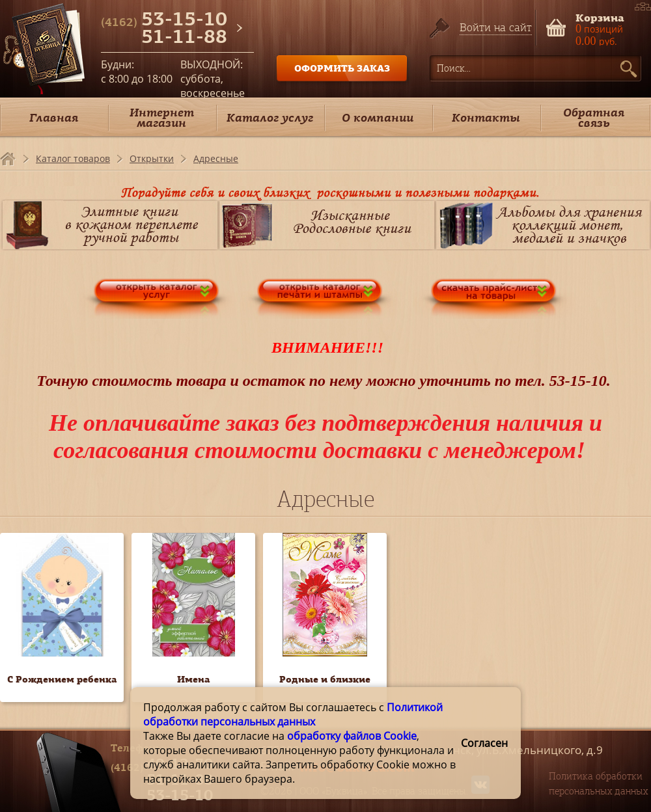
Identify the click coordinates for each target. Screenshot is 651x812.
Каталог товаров (73, 158)
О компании (378, 117)
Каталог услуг (270, 117)
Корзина (600, 17)
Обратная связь (594, 117)
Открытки (152, 158)
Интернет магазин (162, 117)
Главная (54, 117)
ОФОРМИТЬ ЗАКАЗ (342, 68)
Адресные (216, 158)
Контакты (486, 117)
